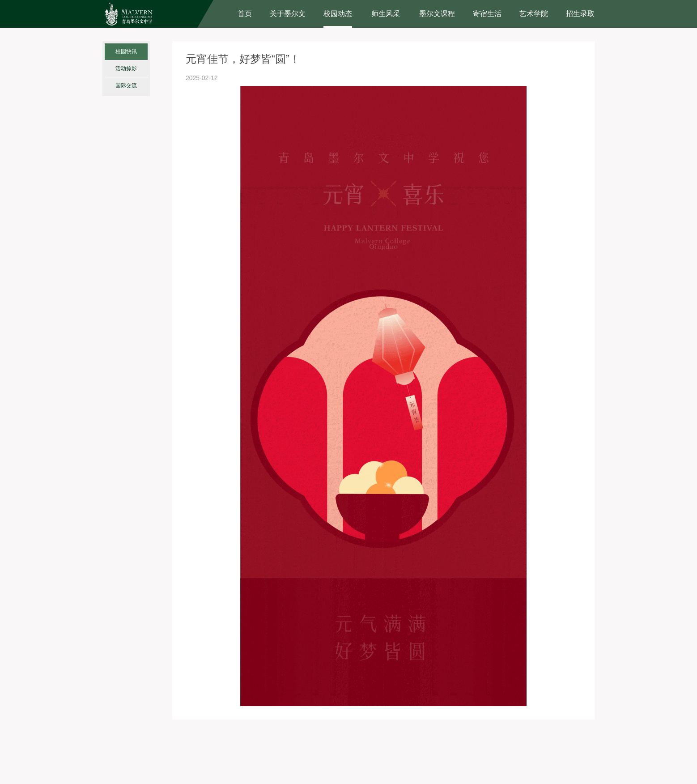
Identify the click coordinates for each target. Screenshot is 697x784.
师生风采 (386, 14)
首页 (245, 14)
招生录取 (580, 14)
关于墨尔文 (288, 14)
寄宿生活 (487, 14)
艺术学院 (534, 14)
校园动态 (338, 14)
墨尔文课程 (437, 14)
